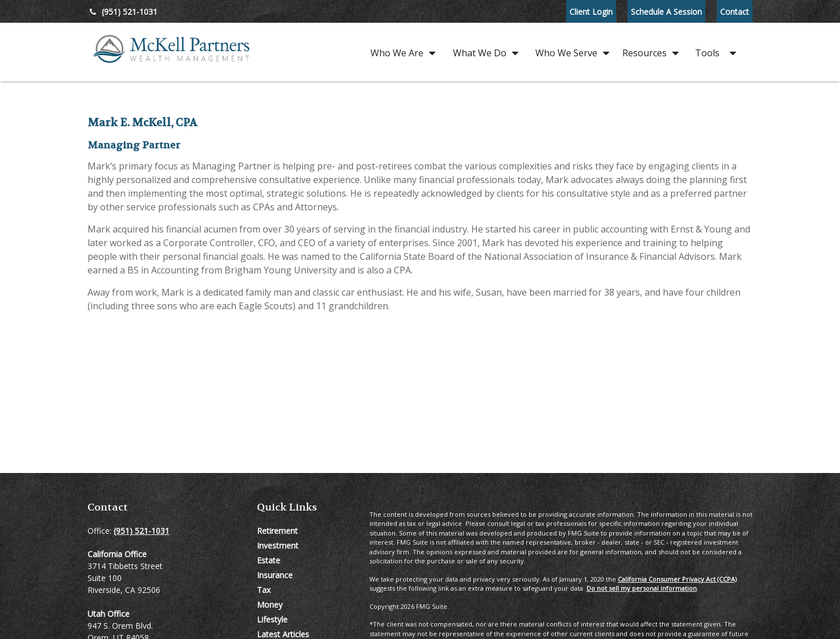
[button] (400, 52)
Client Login (591, 12)
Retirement (277, 531)
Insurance (275, 575)
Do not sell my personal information (642, 588)
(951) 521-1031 (122, 12)
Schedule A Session (666, 12)
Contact (735, 12)
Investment (278, 545)
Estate (269, 560)
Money (270, 605)
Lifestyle (272, 619)
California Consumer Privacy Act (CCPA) (677, 579)
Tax (264, 590)
